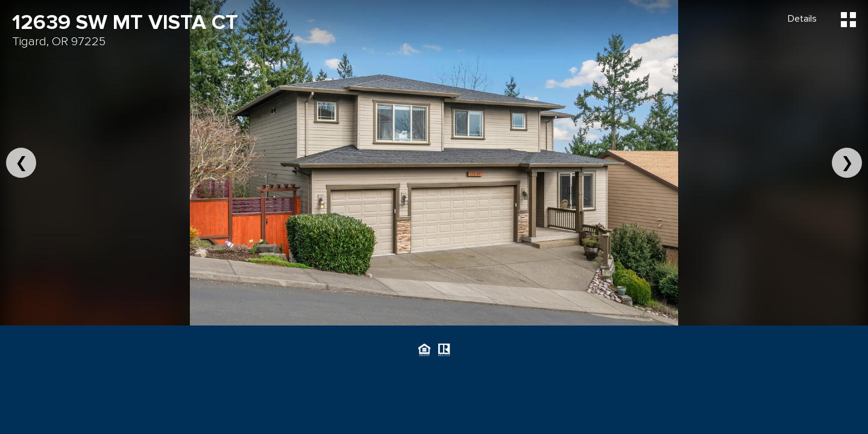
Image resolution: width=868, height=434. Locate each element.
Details (802, 19)
